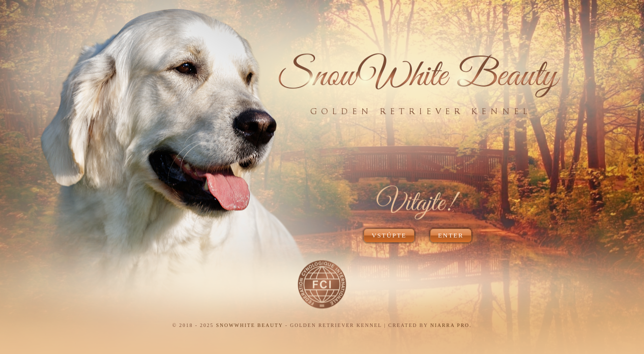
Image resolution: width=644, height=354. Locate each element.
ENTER (451, 235)
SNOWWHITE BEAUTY (249, 325)
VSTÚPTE (389, 235)
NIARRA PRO (450, 325)
